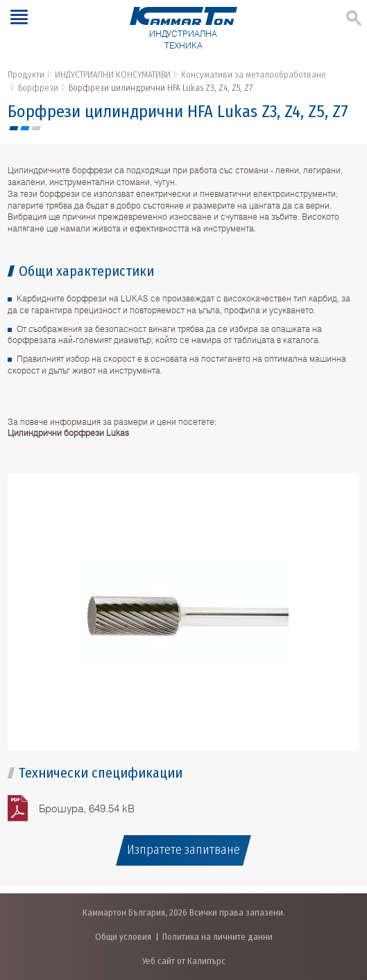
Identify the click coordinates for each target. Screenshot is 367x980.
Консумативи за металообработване (254, 75)
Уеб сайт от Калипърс (184, 961)
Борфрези (38, 88)
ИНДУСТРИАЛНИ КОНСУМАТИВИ (113, 75)
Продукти (26, 75)
